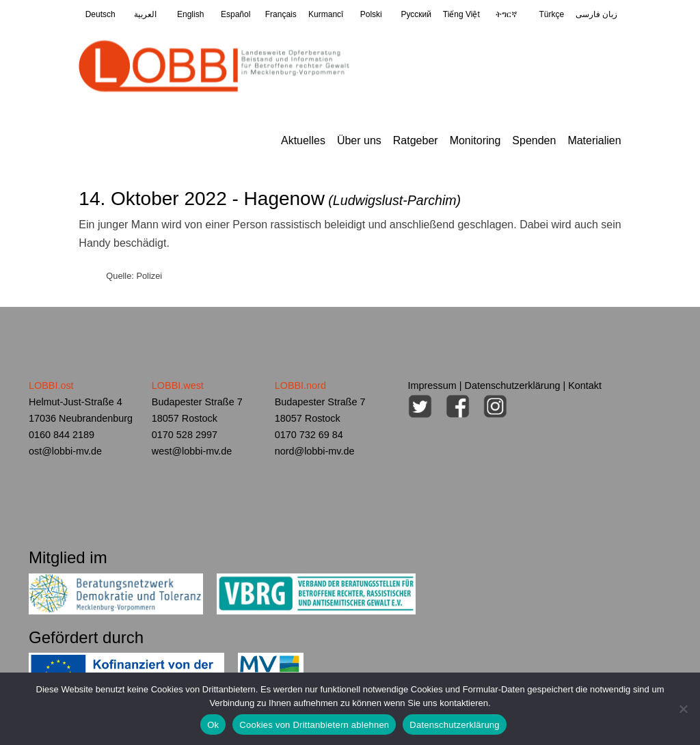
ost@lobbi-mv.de (65, 451)
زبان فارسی (596, 14)
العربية (145, 14)
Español (235, 14)
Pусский (417, 14)
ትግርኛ (506, 14)
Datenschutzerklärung (513, 385)
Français (281, 14)
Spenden (534, 140)
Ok (213, 725)
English (190, 14)
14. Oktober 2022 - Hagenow (270, 199)
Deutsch (100, 14)
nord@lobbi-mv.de (315, 451)
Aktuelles (303, 140)
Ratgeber (416, 140)
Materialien (594, 140)
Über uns (359, 140)
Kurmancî (326, 14)
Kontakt (585, 385)
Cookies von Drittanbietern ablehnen (314, 725)
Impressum (432, 385)
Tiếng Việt (461, 14)
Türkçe (551, 14)
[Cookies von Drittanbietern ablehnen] (683, 709)
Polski (371, 14)
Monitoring (475, 140)
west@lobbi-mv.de (192, 451)
